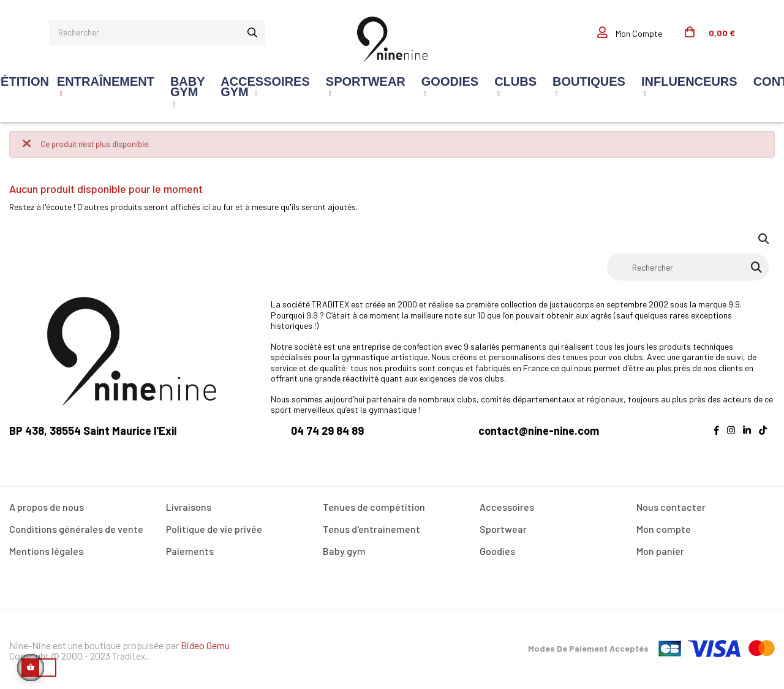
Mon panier (660, 551)
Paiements (190, 551)
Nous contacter (671, 507)
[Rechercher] (688, 267)
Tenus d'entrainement (371, 529)
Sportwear (503, 529)
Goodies (497, 551)
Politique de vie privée (214, 529)
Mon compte (664, 529)
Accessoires (507, 507)
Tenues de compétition (374, 507)
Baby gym (344, 551)
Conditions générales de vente (76, 529)
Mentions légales (46, 551)
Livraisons (189, 507)
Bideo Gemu (205, 645)
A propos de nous (47, 507)
